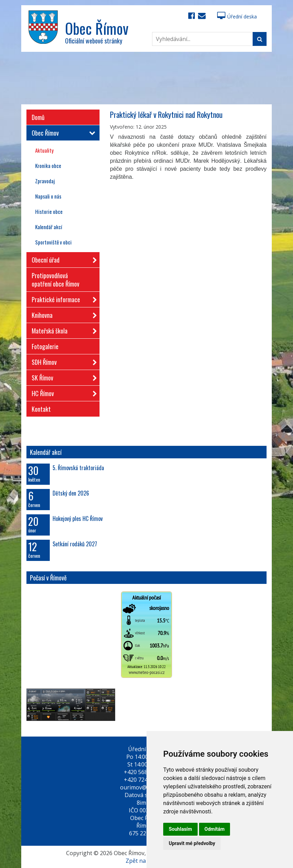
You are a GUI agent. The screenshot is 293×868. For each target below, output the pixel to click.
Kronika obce (48, 166)
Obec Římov (62, 133)
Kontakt (41, 409)
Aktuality (44, 150)
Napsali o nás (48, 196)
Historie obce (49, 211)
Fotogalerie (45, 346)
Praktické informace (62, 298)
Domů (38, 117)
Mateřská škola (62, 329)
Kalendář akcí (49, 227)
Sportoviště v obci (53, 242)
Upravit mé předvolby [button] (192, 843)
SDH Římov (62, 361)
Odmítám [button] (215, 829)
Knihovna (62, 314)
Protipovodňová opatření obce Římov (56, 280)
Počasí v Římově (48, 578)
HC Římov (62, 392)
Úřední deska (237, 17)
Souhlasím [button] (180, 829)
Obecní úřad (62, 259)
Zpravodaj (45, 181)
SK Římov (62, 376)
